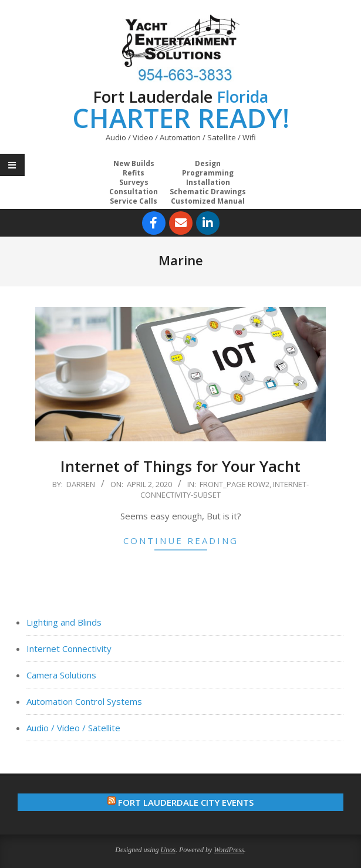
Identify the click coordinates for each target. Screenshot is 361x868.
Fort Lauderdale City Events (186, 802)
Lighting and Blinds (64, 622)
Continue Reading (181, 541)
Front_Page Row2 (235, 484)
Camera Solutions (61, 675)
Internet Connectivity (69, 649)
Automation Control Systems (84, 701)
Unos (168, 850)
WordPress (229, 850)
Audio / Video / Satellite (73, 728)
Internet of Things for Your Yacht (180, 466)
